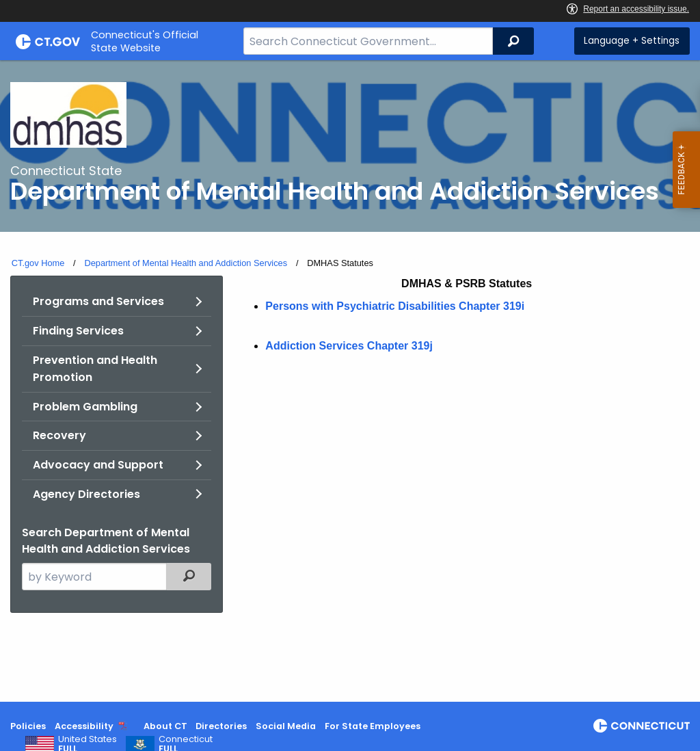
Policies (28, 726)
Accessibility (84, 726)
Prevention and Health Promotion (95, 369)
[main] (350, 381)
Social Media (286, 726)
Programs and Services (98, 301)
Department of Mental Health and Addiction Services (186, 263)
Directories (221, 726)
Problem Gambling (85, 407)
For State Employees (373, 726)
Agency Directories (86, 494)
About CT (165, 726)
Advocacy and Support (98, 465)
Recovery (59, 435)
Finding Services (78, 331)
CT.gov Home (38, 263)
